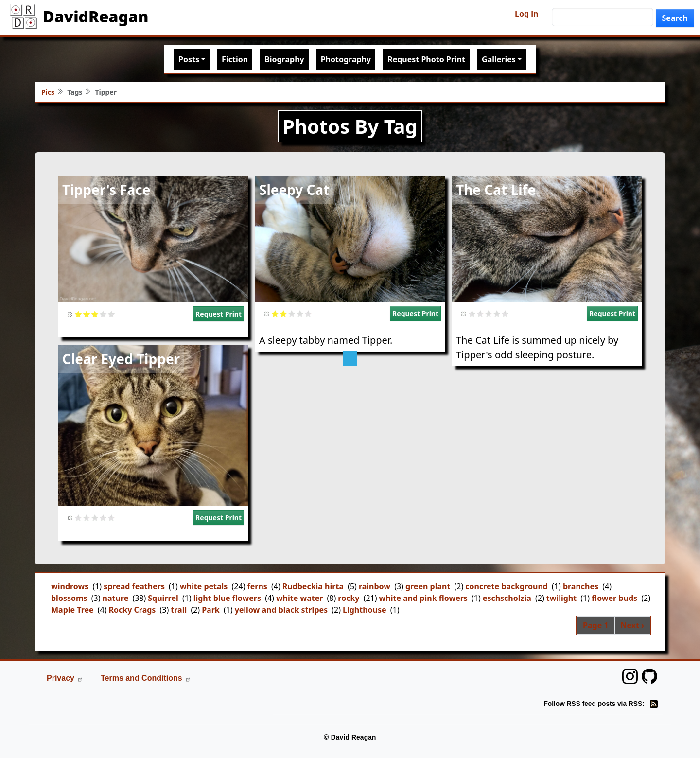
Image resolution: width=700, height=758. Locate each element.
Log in (526, 14)
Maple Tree (72, 610)
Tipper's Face (106, 190)
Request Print (219, 314)
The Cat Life (496, 190)
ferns (257, 586)
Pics (48, 92)
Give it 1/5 (79, 314)
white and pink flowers (423, 598)
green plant (428, 586)
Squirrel (163, 598)
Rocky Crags (132, 610)
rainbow (375, 586)
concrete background (507, 586)
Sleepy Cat (294, 190)
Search (675, 18)
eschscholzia (507, 598)
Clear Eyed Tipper (121, 359)
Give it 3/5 (95, 314)
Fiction (235, 59)
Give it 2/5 (87, 314)
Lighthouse (365, 610)
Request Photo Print (426, 59)
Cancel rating (70, 314)
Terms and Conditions (146, 678)
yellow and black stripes (281, 610)
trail (179, 610)
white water (299, 598)
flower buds (614, 598)
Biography (284, 59)
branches (581, 586)
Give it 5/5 (112, 314)
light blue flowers (227, 598)
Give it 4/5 (103, 314)
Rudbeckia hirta (313, 586)
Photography (346, 59)
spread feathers (134, 586)
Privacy (65, 678)
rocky (349, 598)
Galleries (499, 59)
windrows (70, 586)
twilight (561, 598)
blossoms (69, 598)
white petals (204, 586)
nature (116, 598)
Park (211, 610)
